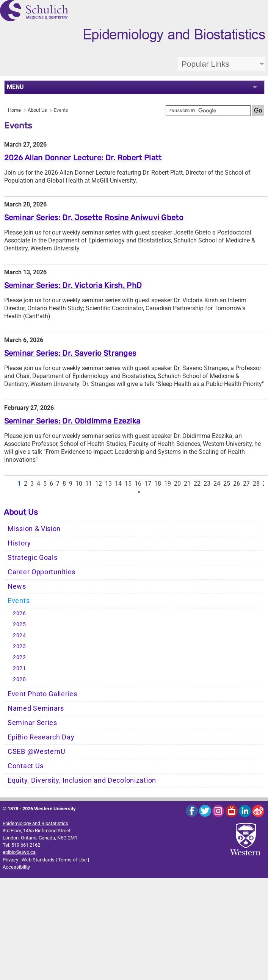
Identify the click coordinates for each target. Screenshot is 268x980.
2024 (20, 635)
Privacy (10, 860)
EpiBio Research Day (41, 737)
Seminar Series (32, 723)
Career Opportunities (42, 572)
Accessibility (16, 867)
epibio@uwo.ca (19, 852)
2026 (20, 613)
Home (14, 110)
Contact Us (26, 766)
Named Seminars (36, 708)
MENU (15, 87)
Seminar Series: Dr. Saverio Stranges (70, 353)
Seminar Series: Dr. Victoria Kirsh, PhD (73, 285)
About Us (37, 110)
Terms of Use (72, 860)
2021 (20, 668)
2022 (20, 657)
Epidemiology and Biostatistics (35, 823)
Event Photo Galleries (42, 694)
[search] (208, 111)
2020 (20, 679)
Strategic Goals (33, 558)
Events (19, 601)
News (17, 586)
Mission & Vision (34, 529)
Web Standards (38, 860)
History (19, 543)
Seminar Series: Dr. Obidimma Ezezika (72, 421)
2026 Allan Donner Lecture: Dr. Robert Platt (83, 158)
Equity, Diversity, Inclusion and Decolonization (82, 780)
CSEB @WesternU (37, 752)
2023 (20, 646)
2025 (20, 624)
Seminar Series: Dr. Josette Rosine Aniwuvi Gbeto (94, 217)
